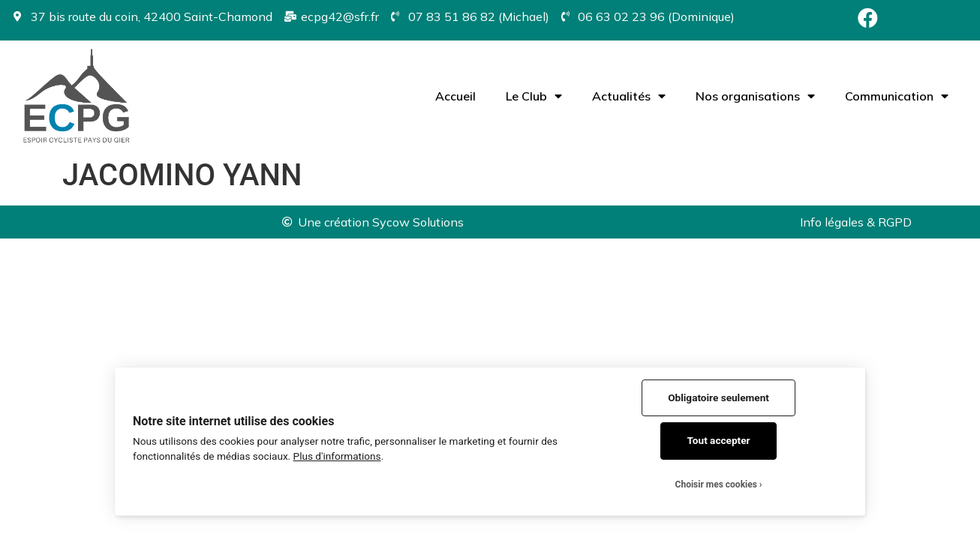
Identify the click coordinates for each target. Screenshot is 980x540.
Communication (897, 96)
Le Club (534, 96)
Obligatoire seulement (718, 397)
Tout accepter (719, 440)
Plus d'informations (337, 456)
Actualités (629, 96)
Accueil (455, 96)
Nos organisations (755, 96)
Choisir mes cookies (716, 484)
